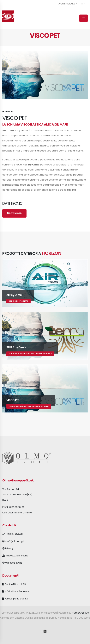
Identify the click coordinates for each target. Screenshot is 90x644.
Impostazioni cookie (17, 556)
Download (14, 213)
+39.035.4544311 (14, 534)
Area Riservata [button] (68, 4)
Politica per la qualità (16, 599)
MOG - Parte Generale (17, 591)
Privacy (9, 548)
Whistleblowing (14, 563)
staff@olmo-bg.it (15, 541)
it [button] (83, 4)
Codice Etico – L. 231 (16, 584)
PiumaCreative (80, 613)
